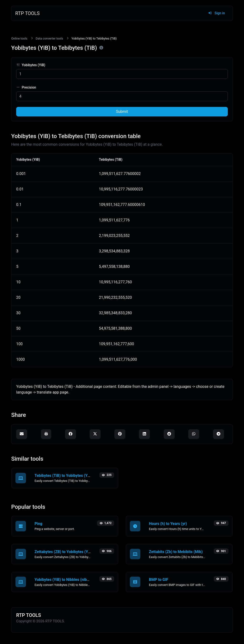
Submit (122, 112)
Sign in (216, 13)
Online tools (19, 38)
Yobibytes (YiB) (31, 65)
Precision (26, 87)
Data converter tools (49, 38)
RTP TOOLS (28, 13)
